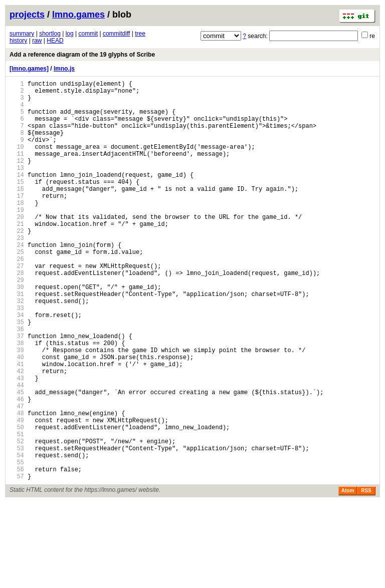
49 (17, 494)
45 (17, 460)
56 (17, 553)
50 (17, 502)
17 (17, 221)
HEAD (55, 41)
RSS (366, 576)
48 (17, 485)
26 (17, 298)
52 (17, 519)
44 (17, 451)
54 (17, 536)
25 (17, 289)
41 (17, 425)
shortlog (50, 34)
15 (17, 204)
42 (17, 434)
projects (27, 15)
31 (17, 340)
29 (17, 323)
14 (17, 196)
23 (17, 272)
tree (140, 34)
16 (17, 213)
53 (17, 528)
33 (17, 357)
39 (17, 408)
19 (17, 238)
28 (17, 315)
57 (17, 562)
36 (17, 383)
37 (17, 391)
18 (17, 230)
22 (17, 264)
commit (88, 34)
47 (17, 477)
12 (17, 179)
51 (17, 511)
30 (17, 332)
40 (17, 417)
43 (17, 443)
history (18, 41)
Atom (348, 576)
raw (37, 41)
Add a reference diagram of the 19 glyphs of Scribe (82, 55)
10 (17, 162)
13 (17, 187)
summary (22, 34)
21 (17, 255)
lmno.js (64, 69)
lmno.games (78, 15)
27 (17, 306)
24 (17, 281)
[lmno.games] (29, 69)
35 (17, 374)
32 (17, 349)
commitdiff (116, 34)
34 (17, 366)
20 (17, 247)
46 (17, 468)
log (70, 34)
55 (17, 545)
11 (17, 170)
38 (17, 400)
